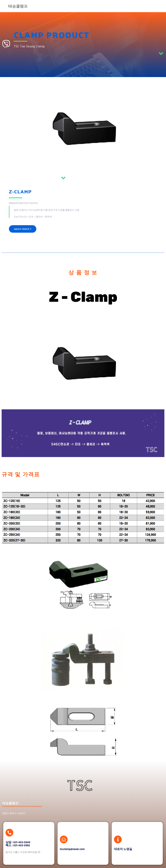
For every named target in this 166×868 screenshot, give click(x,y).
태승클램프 (18, 6)
